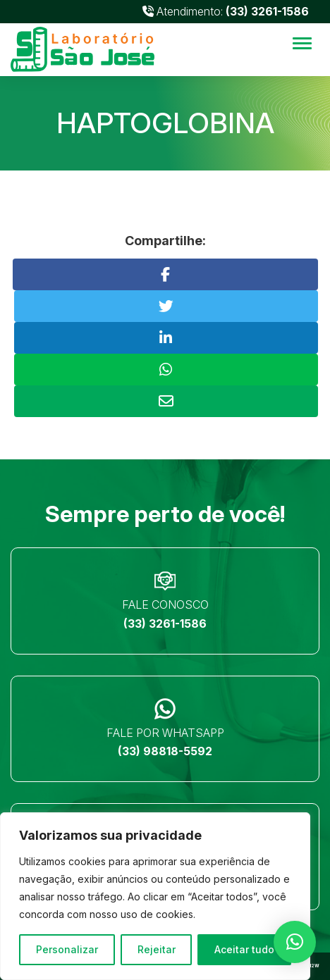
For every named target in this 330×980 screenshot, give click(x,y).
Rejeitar (157, 949)
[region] (155, 896)
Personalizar (67, 949)
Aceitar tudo (244, 949)
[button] (295, 942)
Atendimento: (226, 11)
